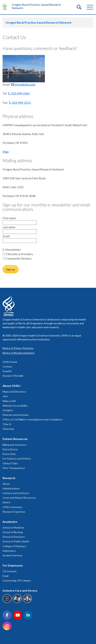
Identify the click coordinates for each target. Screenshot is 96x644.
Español (7, 371)
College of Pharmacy (14, 546)
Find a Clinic (9, 454)
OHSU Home (10, 362)
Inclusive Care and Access (20, 590)
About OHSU (11, 386)
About (6, 484)
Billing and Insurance (14, 445)
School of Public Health (16, 541)
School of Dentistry (14, 537)
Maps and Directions (14, 392)
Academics (10, 522)
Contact (7, 366)
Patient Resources (15, 439)
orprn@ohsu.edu (25, 84)
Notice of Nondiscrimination (19, 353)
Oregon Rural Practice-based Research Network (36, 6)
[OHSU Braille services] (8, 602)
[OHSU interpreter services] (28, 602)
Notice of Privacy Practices (18, 348)
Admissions (9, 551)
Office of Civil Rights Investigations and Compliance (32, 419)
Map (6, 152)
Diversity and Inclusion (16, 415)
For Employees (13, 565)
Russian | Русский (13, 376)
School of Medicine (13, 528)
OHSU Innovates (12, 507)
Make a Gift (9, 401)
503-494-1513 (21, 102)
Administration (11, 488)
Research (9, 478)
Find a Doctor (10, 449)
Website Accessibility (15, 406)
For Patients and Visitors (17, 459)
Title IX (7, 424)
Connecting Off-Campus (17, 580)
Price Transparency (14, 468)
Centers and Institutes (16, 493)
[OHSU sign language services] (18, 602)
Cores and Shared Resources (19, 498)
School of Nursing (13, 532)
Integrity (8, 410)
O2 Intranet (10, 571)
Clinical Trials (10, 463)
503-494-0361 (20, 93)
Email (6, 576)
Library (6, 502)
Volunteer (8, 429)
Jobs (5, 396)
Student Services (13, 555)
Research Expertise (14, 512)
